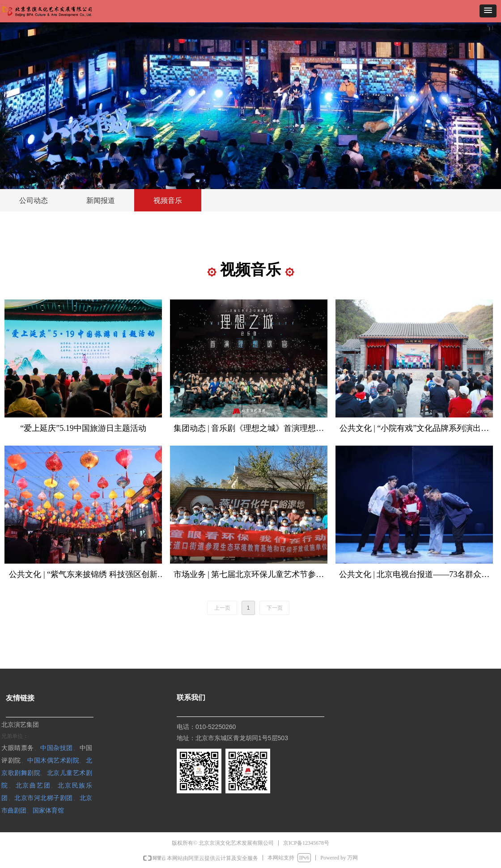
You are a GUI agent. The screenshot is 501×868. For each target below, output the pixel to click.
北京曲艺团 (33, 785)
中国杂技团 (57, 748)
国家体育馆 (48, 810)
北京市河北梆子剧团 (44, 798)
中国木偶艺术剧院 (53, 760)
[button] (488, 11)
